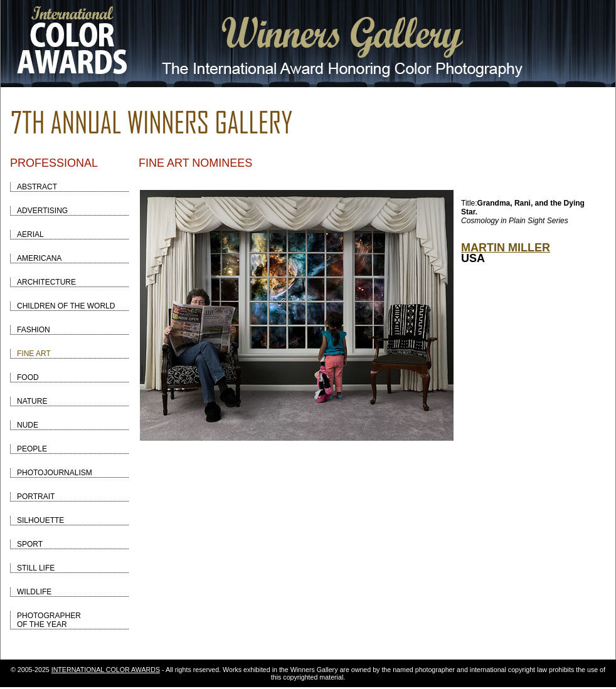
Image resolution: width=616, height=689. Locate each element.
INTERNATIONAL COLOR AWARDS (106, 670)
